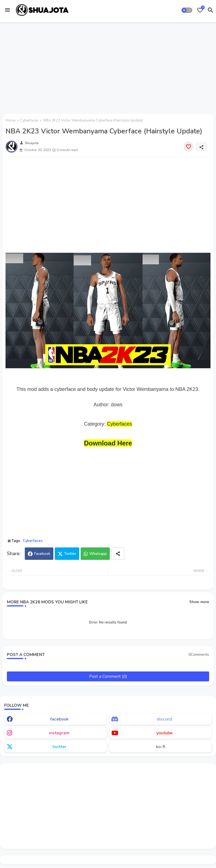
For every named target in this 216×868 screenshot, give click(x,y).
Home (10, 120)
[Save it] (188, 147)
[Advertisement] (108, 67)
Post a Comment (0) (108, 676)
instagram (59, 733)
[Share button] (118, 554)
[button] (187, 10)
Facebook (42, 554)
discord (164, 719)
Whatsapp (98, 554)
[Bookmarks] (200, 10)
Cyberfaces (29, 120)
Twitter (70, 554)
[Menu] (7, 10)
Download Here (108, 443)
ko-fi (161, 747)
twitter (59, 747)
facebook (59, 719)
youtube (164, 733)
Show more (199, 602)
